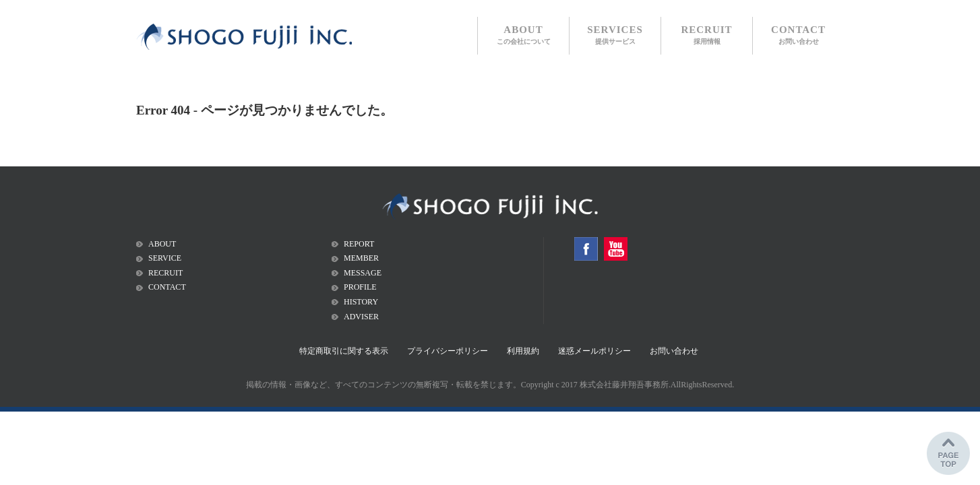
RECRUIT (706, 35)
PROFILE (360, 287)
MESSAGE (363, 273)
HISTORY (361, 302)
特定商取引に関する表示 (344, 351)
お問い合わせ (674, 351)
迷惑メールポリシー (594, 351)
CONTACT (798, 35)
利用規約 (523, 351)
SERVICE (165, 258)
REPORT (359, 244)
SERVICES (615, 35)
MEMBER (361, 258)
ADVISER (361, 317)
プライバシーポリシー (448, 351)
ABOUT (524, 35)
